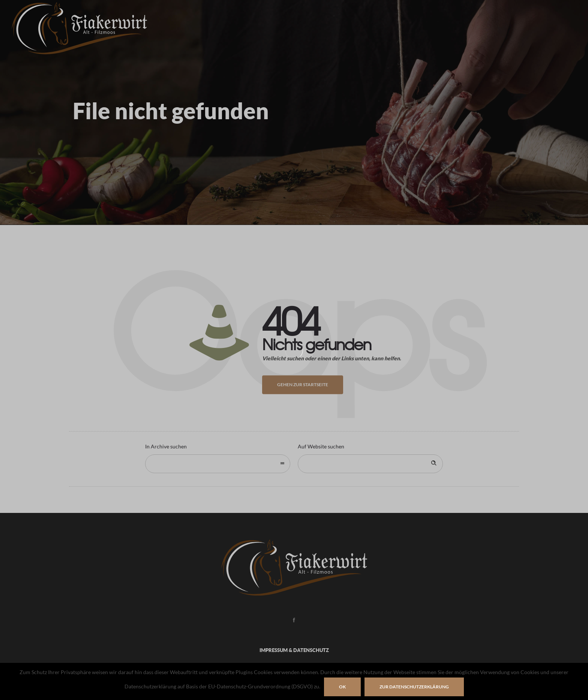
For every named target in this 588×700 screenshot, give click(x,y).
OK (342, 687)
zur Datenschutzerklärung (414, 687)
